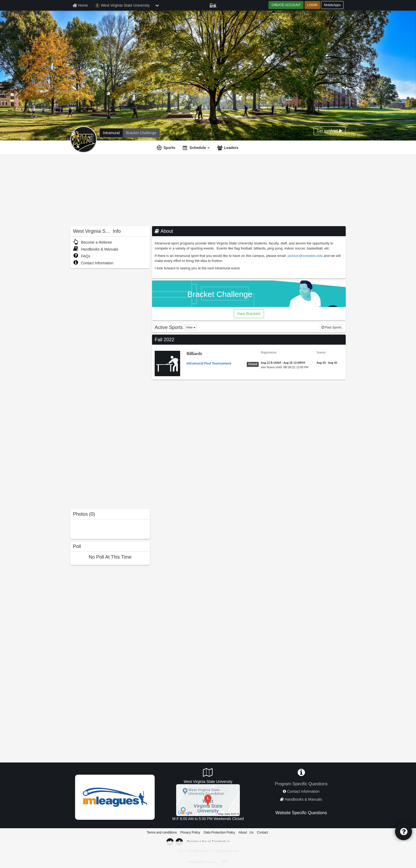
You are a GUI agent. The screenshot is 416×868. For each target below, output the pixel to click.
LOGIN (312, 5)
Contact (263, 832)
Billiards (194, 354)
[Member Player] (213, 5)
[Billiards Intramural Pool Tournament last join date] (285, 367)
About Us (246, 832)
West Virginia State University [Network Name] (122, 6)
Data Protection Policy (219, 832)
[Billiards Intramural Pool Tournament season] (327, 363)
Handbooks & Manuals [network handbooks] (303, 799)
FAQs (82, 256)
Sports (169, 148)
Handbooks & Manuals (96, 249)
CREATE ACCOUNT (286, 5)
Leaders (231, 148)
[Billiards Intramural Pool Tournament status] (254, 364)
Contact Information (93, 263)
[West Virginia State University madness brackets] (141, 133)
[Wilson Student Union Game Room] (208, 800)
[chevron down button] (157, 5)
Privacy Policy (190, 832)
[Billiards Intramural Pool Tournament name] (209, 363)
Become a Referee (92, 242)
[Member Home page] (80, 5)
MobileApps (332, 5)
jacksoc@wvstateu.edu (305, 256)
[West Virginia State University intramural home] (111, 133)
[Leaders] (228, 148)
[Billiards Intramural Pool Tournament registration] (283, 363)
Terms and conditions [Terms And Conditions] (162, 832)
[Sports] (167, 148)
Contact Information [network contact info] (303, 791)
